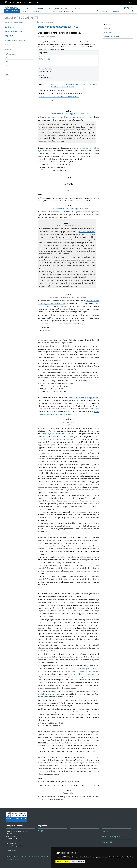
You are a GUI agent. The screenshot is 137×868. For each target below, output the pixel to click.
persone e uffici (103, 11)
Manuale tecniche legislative (112, 36)
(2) (68, 425)
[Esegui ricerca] (133, 11)
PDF (45, 71)
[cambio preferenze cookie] (14, 859)
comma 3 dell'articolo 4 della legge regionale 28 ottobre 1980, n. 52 (69, 117)
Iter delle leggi (108, 28)
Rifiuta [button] (66, 862)
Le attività (49, 8)
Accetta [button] (59, 862)
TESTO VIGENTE (44, 57)
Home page (27, 12)
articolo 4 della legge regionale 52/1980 (73, 114)
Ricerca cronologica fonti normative (16, 40)
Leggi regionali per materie (14, 31)
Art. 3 (8, 66)
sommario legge (57, 12)
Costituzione (108, 32)
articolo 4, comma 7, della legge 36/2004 (85, 398)
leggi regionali (36, 12)
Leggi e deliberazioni (62, 8)
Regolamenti (9, 36)
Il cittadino (77, 8)
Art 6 (8, 79)
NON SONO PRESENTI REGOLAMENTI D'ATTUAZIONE (59, 97)
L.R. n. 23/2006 (11, 54)
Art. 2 (8, 62)
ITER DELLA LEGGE (46, 100)
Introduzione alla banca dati (14, 23)
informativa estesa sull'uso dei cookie (120, 857)
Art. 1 (8, 57)
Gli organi (39, 8)
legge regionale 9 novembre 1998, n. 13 (60, 434)
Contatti (8, 44)
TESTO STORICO (44, 59)
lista (49, 12)
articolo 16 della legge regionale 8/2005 (73, 208)
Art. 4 (8, 70)
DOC (50, 71)
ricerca (44, 12)
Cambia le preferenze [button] (78, 862)
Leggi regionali (10, 27)
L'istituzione (28, 8)
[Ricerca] (121, 11)
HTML (41, 71)
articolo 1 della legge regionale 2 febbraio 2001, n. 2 (59, 439)
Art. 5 (8, 75)
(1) (68, 190)
